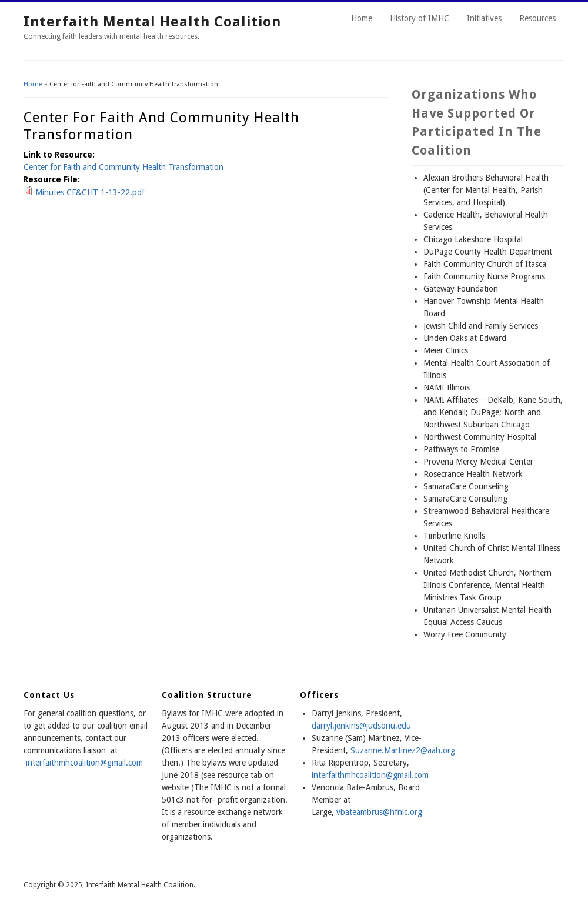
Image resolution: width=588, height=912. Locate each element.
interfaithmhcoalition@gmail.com (84, 763)
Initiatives (484, 18)
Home (362, 18)
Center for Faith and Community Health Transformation (123, 167)
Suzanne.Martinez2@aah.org (403, 750)
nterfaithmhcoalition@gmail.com (371, 775)
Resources (537, 18)
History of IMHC (420, 18)
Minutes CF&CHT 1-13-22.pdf (90, 192)
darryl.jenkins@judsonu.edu (361, 726)
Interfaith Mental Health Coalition (152, 22)
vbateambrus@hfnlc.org (379, 812)
